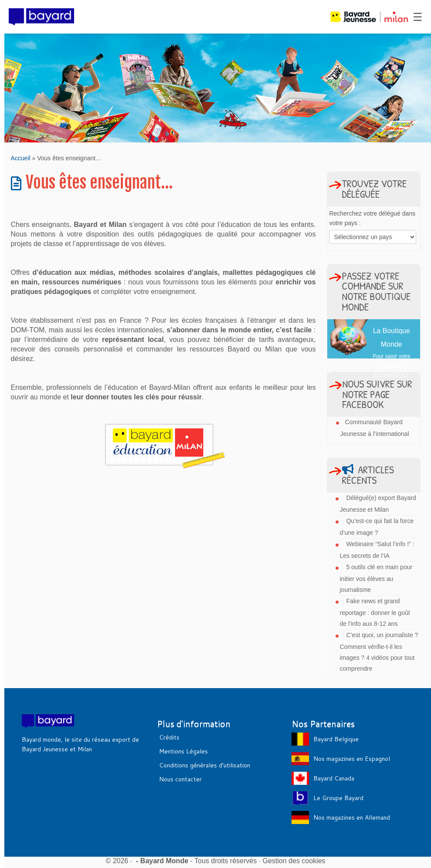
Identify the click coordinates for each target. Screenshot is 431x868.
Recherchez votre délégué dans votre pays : (372, 218)
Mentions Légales (183, 751)
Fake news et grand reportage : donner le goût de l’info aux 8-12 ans (375, 612)
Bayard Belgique (336, 739)
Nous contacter (180, 779)
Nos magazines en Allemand (352, 817)
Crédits (169, 737)
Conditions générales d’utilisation (205, 765)
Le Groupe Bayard (338, 798)
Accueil (21, 158)
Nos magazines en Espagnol (352, 759)
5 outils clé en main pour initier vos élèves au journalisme (376, 578)
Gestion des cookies (294, 861)
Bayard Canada (334, 778)
